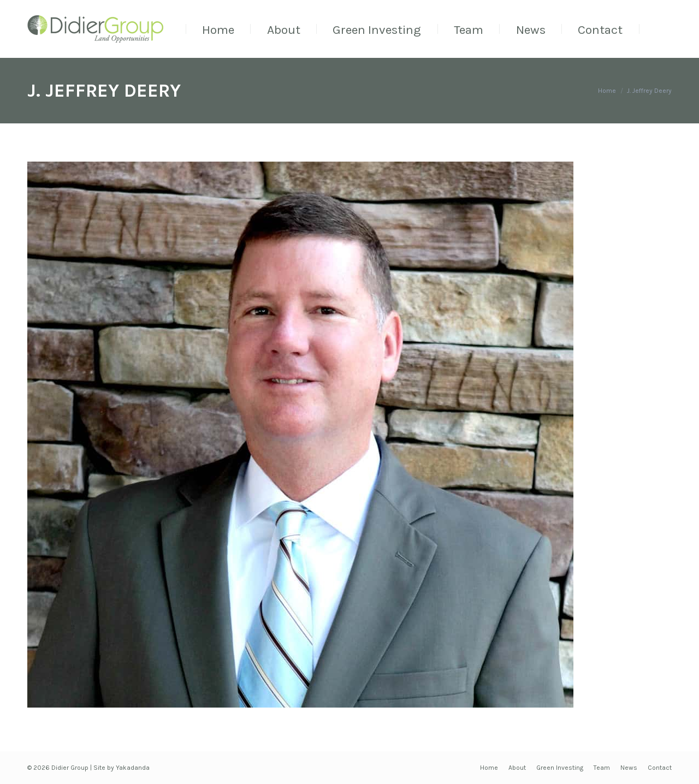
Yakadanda (133, 768)
